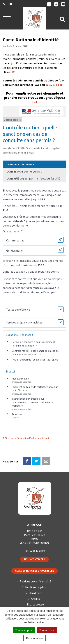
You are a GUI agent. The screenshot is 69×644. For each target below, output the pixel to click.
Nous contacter (34, 559)
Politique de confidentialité (36, 581)
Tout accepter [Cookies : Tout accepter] (24, 630)
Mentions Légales (35, 587)
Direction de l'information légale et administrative (28, 438)
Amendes (17, 414)
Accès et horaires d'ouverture (34, 571)
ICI (14, 72)
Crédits (36, 599)
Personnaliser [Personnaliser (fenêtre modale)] (35, 638)
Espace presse (35, 604)
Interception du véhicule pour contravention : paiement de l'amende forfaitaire (33, 402)
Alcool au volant (20, 379)
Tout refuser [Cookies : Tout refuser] (47, 630)
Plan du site (35, 593)
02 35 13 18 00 (54, 85)
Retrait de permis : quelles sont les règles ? (36, 360)
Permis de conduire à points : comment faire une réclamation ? (33, 344)
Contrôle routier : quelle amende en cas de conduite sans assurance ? (35, 353)
